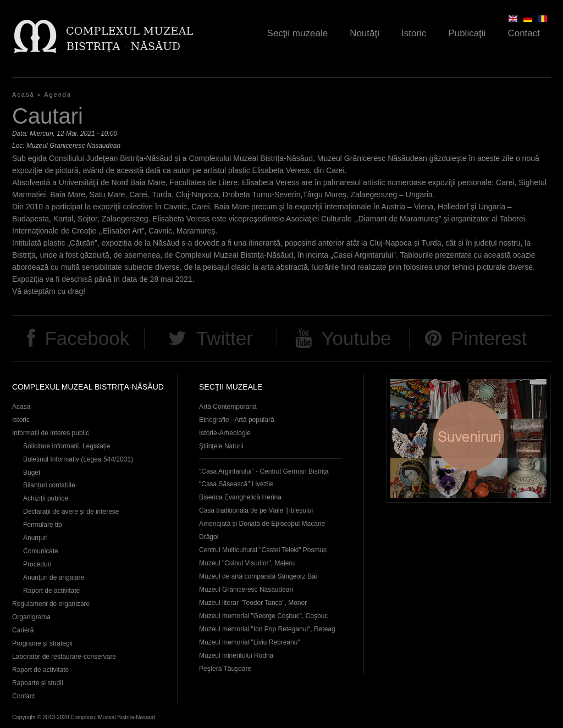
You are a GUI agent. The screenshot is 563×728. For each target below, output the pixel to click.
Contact (524, 33)
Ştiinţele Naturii (221, 446)
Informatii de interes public (51, 433)
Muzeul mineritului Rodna (236, 655)
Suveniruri (468, 438)
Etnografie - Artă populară (237, 420)
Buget (32, 473)
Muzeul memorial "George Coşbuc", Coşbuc (263, 616)
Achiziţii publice (46, 498)
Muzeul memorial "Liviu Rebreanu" (250, 642)
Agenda (58, 95)
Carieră (23, 630)
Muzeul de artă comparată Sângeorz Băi (258, 576)
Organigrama (31, 617)
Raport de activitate (51, 591)
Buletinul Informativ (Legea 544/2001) (78, 459)
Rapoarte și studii (38, 683)
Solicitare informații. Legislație (67, 446)
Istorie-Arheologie (225, 433)
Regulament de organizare (51, 604)
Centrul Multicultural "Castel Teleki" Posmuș (263, 550)
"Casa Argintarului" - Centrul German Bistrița (264, 471)
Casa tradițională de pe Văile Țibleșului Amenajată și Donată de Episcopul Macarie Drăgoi (262, 524)
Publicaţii (467, 33)
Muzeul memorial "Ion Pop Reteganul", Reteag (267, 629)
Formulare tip (43, 525)
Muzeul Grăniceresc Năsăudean (246, 590)
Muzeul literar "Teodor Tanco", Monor (253, 603)
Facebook (87, 338)
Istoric (414, 33)
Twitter (225, 338)
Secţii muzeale (298, 33)
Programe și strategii (42, 643)
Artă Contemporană (228, 407)
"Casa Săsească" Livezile (236, 484)
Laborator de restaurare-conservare (64, 657)
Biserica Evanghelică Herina (240, 497)
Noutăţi (365, 33)
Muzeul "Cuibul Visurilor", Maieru (247, 563)
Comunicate (41, 551)
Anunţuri (35, 538)
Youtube (356, 338)
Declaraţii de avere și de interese (71, 512)
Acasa (21, 407)
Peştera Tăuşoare (225, 669)
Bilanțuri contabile (49, 485)
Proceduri (37, 564)
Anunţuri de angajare (54, 577)
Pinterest (489, 338)
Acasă (23, 95)
